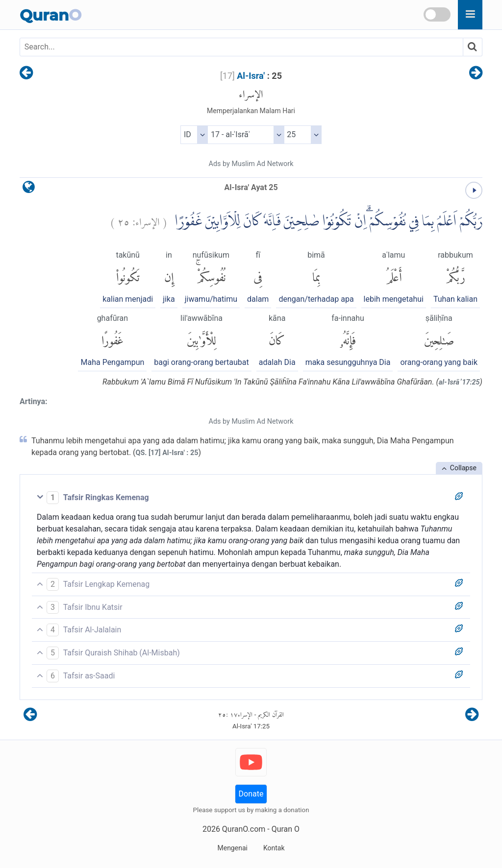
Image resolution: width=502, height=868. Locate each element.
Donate (251, 794)
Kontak (274, 848)
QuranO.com (244, 829)
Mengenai (232, 848)
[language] (29, 189)
